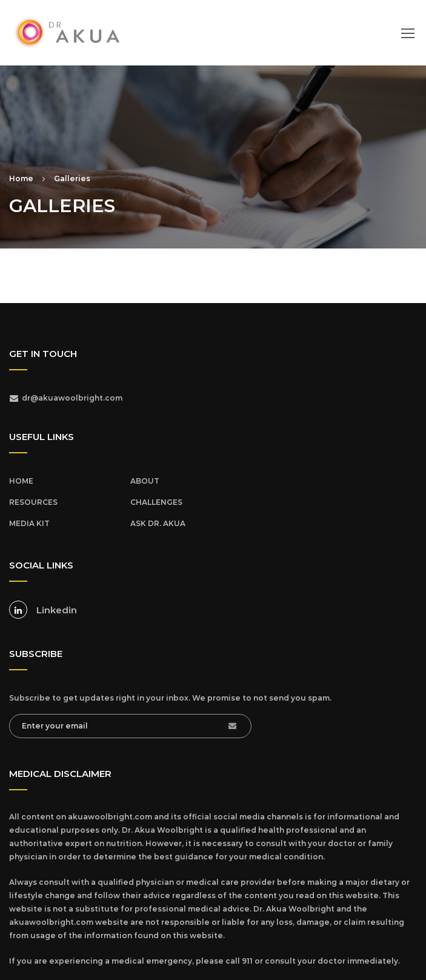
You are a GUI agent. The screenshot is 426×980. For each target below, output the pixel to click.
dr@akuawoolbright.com (72, 398)
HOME (21, 481)
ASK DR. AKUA (158, 523)
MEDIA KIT (29, 523)
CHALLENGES (156, 502)
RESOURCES (33, 502)
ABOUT (145, 481)
